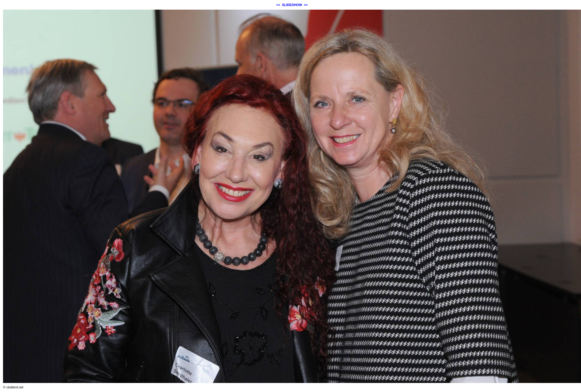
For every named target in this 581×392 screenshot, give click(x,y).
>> (306, 5)
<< (278, 5)
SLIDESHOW (292, 5)
